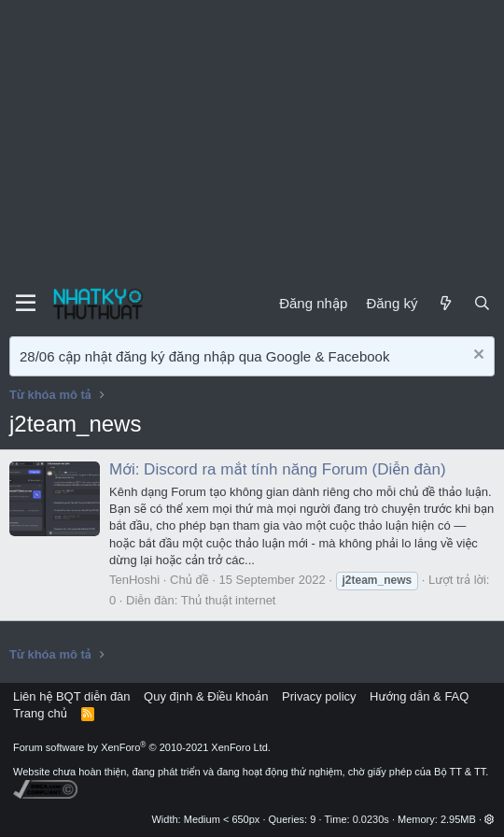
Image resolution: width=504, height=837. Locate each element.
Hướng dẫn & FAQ (419, 696)
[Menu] (26, 304)
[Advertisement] (252, 140)
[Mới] (445, 303)
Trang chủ (40, 713)
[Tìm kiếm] (482, 303)
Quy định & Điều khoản (206, 696)
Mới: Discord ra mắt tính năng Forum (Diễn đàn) (278, 469)
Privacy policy (319, 696)
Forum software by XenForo (142, 747)
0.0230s (371, 819)
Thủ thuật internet (229, 600)
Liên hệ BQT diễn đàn (72, 696)
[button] (490, 819)
